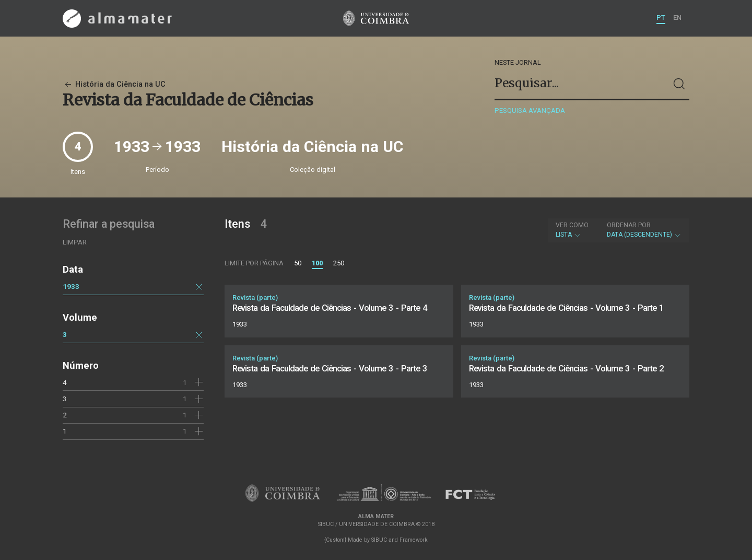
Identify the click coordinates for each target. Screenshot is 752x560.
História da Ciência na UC (114, 84)
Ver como (572, 225)
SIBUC (379, 540)
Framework (414, 540)
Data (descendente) (644, 230)
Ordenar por (629, 225)
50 (298, 263)
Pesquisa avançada (530, 110)
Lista (572, 230)
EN (677, 17)
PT (661, 17)
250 (339, 263)
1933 (71, 286)
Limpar (75, 242)
